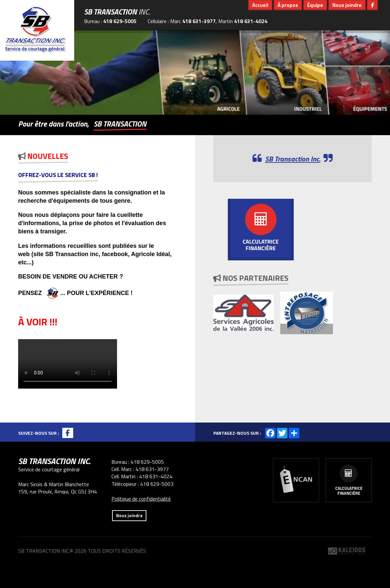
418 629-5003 (157, 484)
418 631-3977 (199, 21)
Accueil (260, 5)
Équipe (315, 5)
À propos (288, 5)
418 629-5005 (120, 21)
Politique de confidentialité (141, 499)
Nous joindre (347, 5)
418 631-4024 (251, 21)
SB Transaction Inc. (293, 159)
